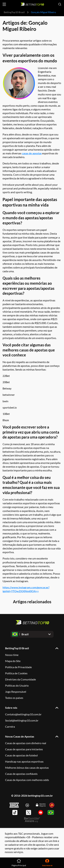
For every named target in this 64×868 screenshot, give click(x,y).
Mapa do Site (13, 661)
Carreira (10, 727)
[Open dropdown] (32, 634)
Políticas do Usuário (17, 685)
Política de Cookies (16, 673)
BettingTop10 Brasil (14, 12)
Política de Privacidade (18, 667)
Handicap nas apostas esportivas (24, 761)
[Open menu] (4, 4)
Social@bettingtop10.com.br (22, 720)
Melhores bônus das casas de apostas (27, 768)
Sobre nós (11, 708)
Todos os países (14, 698)
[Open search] (60, 4)
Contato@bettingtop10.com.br (23, 714)
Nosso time (12, 655)
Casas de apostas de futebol (21, 755)
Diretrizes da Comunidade (20, 679)
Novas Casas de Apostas (20, 736)
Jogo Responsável (16, 692)
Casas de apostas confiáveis (21, 774)
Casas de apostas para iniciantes (24, 749)
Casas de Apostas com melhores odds (27, 780)
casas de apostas (32, 153)
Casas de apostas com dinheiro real (26, 743)
